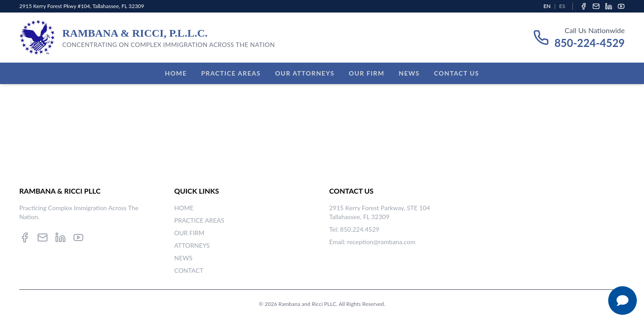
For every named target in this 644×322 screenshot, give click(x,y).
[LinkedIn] (609, 6)
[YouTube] (621, 6)
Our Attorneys (305, 73)
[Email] (596, 6)
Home (176, 73)
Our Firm (367, 73)
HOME (184, 208)
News (409, 73)
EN (547, 6)
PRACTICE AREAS (199, 220)
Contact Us (457, 73)
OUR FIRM (189, 233)
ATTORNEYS (192, 245)
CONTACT (189, 270)
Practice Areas (231, 73)
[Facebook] (584, 6)
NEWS (183, 258)
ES (562, 6)
